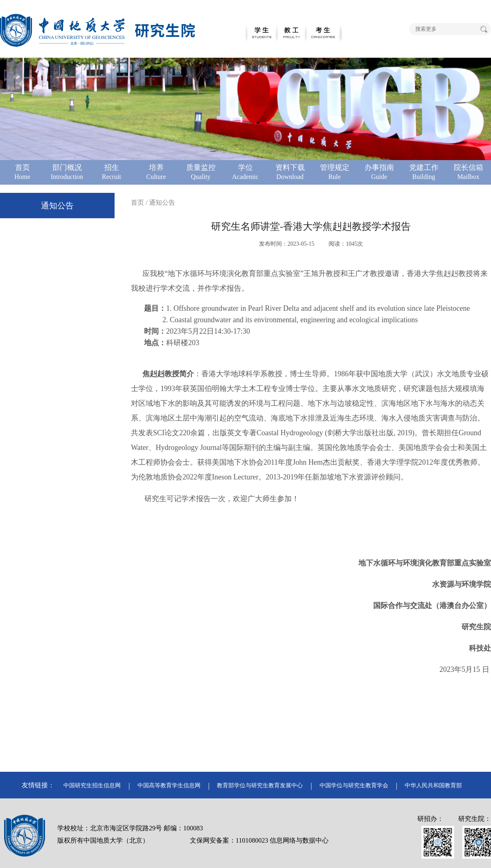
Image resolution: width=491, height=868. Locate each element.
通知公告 (57, 206)
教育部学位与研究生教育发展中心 (260, 785)
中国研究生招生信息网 (92, 785)
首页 (137, 202)
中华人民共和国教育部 (433, 785)
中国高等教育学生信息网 (169, 785)
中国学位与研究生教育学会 (354, 785)
